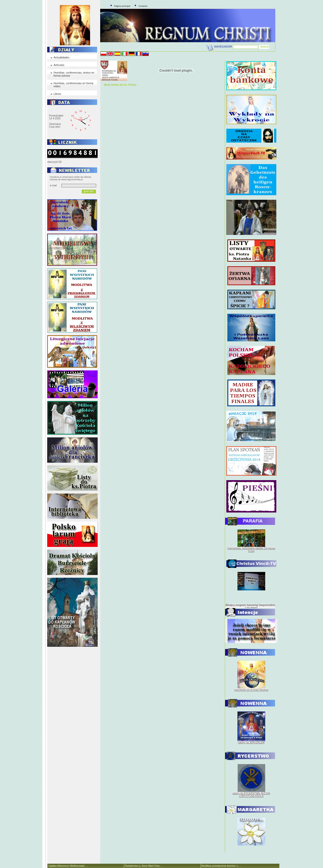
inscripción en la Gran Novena (251, 690)
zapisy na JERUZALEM (251, 742)
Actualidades (61, 57)
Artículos (59, 65)
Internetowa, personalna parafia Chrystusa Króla (251, 550)
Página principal (122, 6)
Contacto (143, 6)
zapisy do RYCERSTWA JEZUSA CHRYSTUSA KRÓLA (251, 795)
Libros (57, 94)
